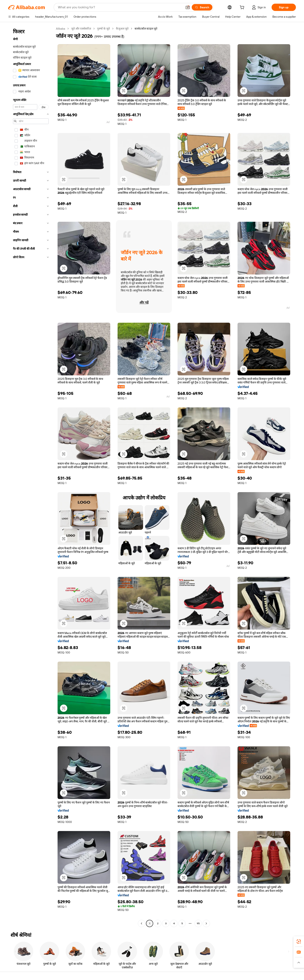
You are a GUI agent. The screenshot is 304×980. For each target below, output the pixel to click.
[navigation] (31, 477)
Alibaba (60, 29)
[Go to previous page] (141, 923)
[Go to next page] (206, 923)
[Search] (202, 7)
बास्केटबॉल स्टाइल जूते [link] (146, 29)
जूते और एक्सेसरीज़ (81, 29)
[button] (188, 7)
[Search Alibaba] (120, 7)
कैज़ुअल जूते (122, 29)
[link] (299, 941)
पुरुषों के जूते (103, 29)
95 (198, 923)
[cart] (243, 8)
